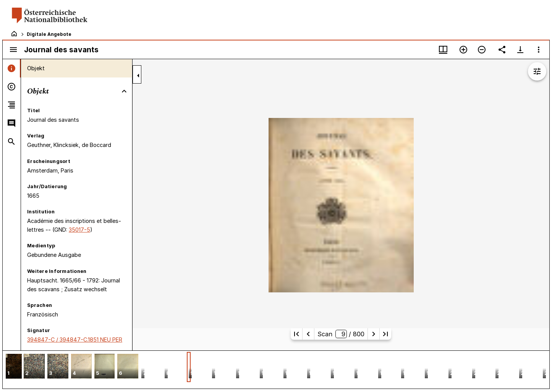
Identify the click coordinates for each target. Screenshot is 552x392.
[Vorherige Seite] (308, 334)
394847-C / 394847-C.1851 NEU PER (75, 340)
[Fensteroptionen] (539, 50)
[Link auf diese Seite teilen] (502, 50)
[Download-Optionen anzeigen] (520, 50)
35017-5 (79, 230)
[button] (14, 367)
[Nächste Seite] (374, 334)
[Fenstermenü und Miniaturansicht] (443, 50)
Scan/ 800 (341, 334)
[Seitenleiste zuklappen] (138, 76)
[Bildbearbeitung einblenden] (537, 71)
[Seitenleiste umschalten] (13, 50)
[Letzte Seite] (385, 334)
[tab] (12, 68)
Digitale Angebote (49, 34)
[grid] (276, 369)
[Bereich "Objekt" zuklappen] (124, 91)
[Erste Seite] (296, 334)
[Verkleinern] (482, 50)
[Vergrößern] (463, 50)
